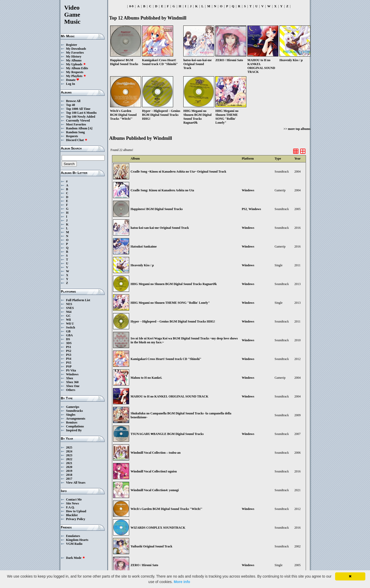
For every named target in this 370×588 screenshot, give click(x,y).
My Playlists (76, 76)
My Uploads (76, 64)
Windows (72, 374)
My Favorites (75, 53)
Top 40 (71, 105)
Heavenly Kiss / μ (142, 265)
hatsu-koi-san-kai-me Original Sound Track (160, 228)
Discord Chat (77, 140)
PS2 (69, 351)
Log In (71, 84)
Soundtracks (75, 411)
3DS (69, 343)
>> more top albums (297, 129)
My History (74, 56)
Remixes (72, 422)
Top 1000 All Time (78, 109)
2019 (69, 471)
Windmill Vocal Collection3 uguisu (154, 471)
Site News (73, 503)
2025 (69, 447)
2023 (69, 455)
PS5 (69, 363)
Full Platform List (78, 300)
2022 (69, 459)
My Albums (74, 60)
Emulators (73, 536)
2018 (69, 475)
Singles (71, 415)
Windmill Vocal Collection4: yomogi (155, 490)
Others (71, 390)
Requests (72, 136)
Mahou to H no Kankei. (146, 378)
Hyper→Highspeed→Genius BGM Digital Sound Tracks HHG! (173, 321)
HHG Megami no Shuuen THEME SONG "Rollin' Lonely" (170, 303)
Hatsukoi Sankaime (144, 246)
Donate (73, 80)
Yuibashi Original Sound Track (152, 546)
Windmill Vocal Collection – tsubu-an (156, 453)
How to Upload (76, 511)
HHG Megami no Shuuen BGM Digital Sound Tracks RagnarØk (174, 284)
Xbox (70, 378)
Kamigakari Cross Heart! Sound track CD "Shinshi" (166, 359)
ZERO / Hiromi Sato (145, 565)
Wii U (70, 324)
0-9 (131, 6)
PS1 (69, 347)
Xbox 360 (72, 382)
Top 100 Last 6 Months (81, 113)
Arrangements (76, 419)
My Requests (75, 72)
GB (68, 331)
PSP (69, 366)
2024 (69, 451)
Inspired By (74, 430)
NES (69, 304)
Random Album (77, 128)
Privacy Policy (76, 519)
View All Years (76, 483)
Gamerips (73, 407)
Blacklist (72, 515)
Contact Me (74, 500)
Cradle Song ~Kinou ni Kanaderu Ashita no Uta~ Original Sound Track (178, 172)
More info (182, 582)
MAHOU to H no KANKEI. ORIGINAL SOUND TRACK (170, 396)
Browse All (73, 101)
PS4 (69, 359)
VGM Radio (74, 544)
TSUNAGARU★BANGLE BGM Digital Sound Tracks (167, 434)
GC (68, 316)
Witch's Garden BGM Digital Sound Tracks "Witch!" (167, 509)
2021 (69, 463)
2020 (69, 467)
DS (68, 339)
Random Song (76, 132)
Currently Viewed (78, 121)
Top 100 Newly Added (81, 117)
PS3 (69, 355)
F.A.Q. (70, 507)
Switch (71, 327)
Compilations (75, 426)
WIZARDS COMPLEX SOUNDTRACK (158, 528)
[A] (90, 128)
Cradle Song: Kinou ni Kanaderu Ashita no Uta (162, 190)
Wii (68, 320)
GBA (70, 335)
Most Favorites (76, 124)
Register (72, 45)
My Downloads (76, 49)
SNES (70, 308)
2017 (69, 479)
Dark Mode (76, 558)
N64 (69, 312)
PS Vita (71, 370)
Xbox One (73, 386)
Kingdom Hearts (77, 540)
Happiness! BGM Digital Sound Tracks (157, 209)
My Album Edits (77, 68)
